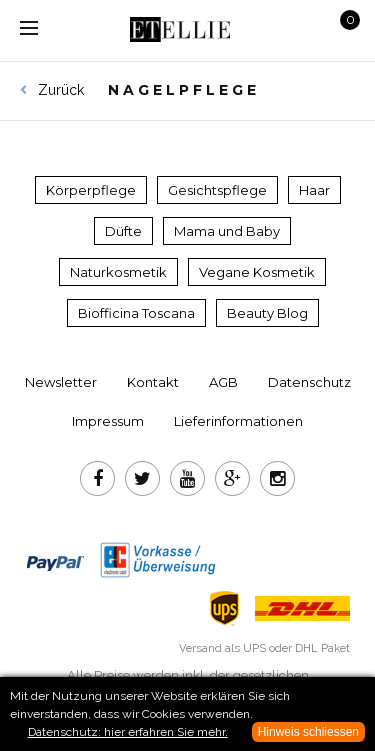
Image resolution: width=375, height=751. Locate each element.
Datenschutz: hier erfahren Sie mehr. (128, 732)
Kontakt (153, 382)
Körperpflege (91, 190)
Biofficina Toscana (136, 313)
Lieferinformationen (238, 421)
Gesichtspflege (217, 190)
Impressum (108, 421)
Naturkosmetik (118, 272)
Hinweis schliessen (308, 732)
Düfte (123, 231)
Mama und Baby (227, 231)
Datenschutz (309, 382)
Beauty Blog (267, 313)
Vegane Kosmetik (257, 272)
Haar (314, 190)
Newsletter (61, 382)
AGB (223, 382)
